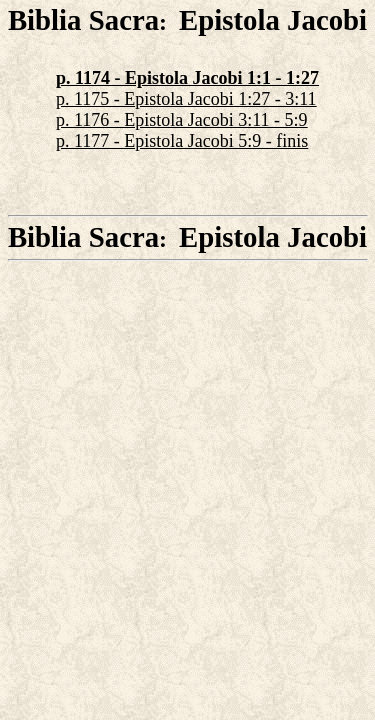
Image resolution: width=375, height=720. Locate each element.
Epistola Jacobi (273, 20)
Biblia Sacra (83, 20)
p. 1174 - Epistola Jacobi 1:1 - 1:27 (187, 78)
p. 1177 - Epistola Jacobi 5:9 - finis (182, 141)
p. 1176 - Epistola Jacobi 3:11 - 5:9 (182, 120)
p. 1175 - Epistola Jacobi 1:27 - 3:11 (186, 99)
